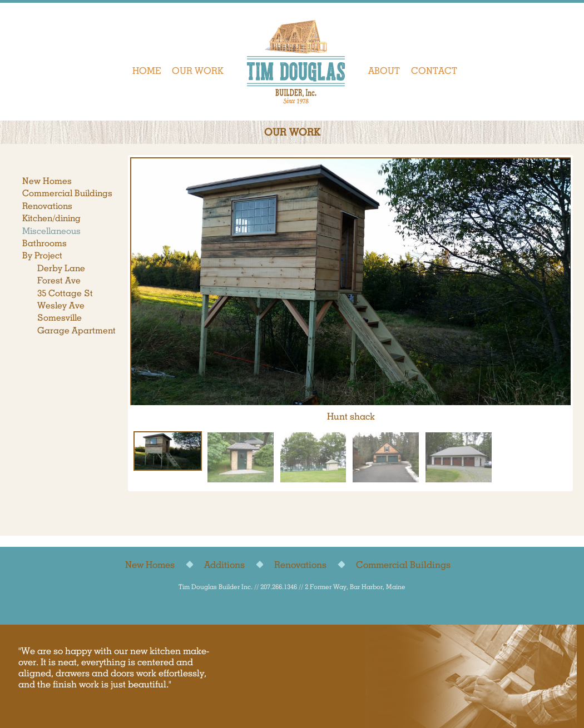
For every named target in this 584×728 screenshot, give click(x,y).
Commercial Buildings (67, 193)
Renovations (47, 206)
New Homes (47, 181)
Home (147, 71)
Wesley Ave (61, 305)
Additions (224, 565)
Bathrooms (44, 243)
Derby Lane (61, 268)
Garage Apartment (76, 330)
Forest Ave (59, 280)
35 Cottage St (65, 293)
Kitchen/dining (51, 218)
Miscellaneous (51, 231)
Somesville (60, 318)
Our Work (198, 71)
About (384, 71)
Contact (434, 71)
